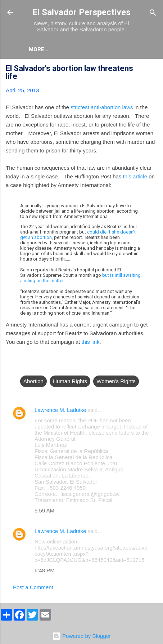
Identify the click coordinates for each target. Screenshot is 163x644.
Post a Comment (33, 587)
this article (135, 176)
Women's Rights (116, 381)
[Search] (153, 13)
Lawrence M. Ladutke (60, 410)
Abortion (33, 381)
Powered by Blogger (81, 636)
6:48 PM (45, 570)
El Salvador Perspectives (81, 12)
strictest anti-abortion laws (102, 107)
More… (70, 49)
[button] (153, 69)
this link (90, 342)
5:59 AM (44, 510)
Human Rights (70, 381)
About (38, 49)
